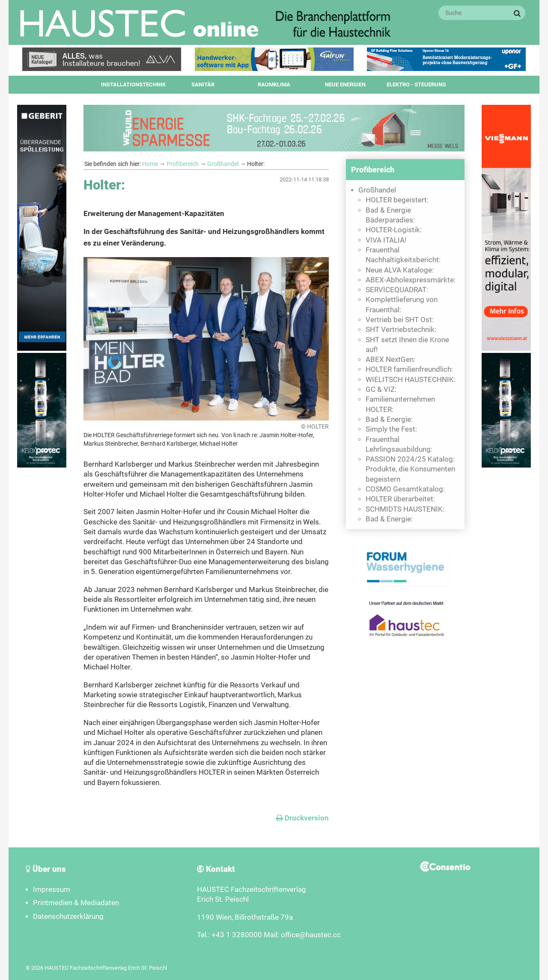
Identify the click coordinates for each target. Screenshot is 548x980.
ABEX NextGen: (390, 360)
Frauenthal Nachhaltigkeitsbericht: (403, 255)
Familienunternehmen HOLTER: (400, 404)
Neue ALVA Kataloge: (400, 270)
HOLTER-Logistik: (394, 230)
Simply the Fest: (391, 429)
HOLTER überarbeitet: (400, 499)
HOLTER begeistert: (397, 200)
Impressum (52, 890)
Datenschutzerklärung (68, 916)
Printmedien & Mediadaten (76, 903)
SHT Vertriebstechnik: (401, 330)
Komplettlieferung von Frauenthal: (402, 305)
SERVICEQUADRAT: (397, 290)
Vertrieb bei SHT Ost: (400, 320)
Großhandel (223, 164)
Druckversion (302, 818)
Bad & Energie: (389, 419)
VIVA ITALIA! (386, 240)
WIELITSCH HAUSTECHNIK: (411, 380)
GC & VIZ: (381, 389)
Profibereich (183, 164)
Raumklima (274, 84)
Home (150, 164)
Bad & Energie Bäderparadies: (390, 215)
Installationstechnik (133, 84)
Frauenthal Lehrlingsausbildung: (399, 444)
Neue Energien (345, 84)
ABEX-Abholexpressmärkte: (411, 280)
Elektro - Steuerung (416, 84)
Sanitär (203, 84)
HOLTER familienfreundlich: (409, 369)
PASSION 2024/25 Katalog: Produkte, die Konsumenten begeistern (410, 469)
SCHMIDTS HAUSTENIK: (405, 509)
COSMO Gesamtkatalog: (405, 489)
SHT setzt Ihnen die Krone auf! (407, 345)
